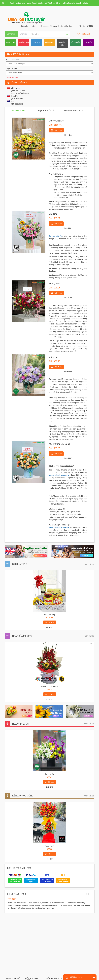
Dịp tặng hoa (23, 42)
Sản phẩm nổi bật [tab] (18, 111)
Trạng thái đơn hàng (49, 26)
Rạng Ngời (49, 846)
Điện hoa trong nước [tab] (74, 111)
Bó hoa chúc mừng (49, 686)
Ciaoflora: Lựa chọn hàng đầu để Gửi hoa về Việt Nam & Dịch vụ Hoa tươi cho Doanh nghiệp (49, 3)
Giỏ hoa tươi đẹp (56, 236)
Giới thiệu (24, 26)
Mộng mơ (53, 357)
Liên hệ (35, 26)
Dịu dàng (53, 214)
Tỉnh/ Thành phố (12, 60)
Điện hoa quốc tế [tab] (46, 111)
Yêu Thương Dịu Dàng (59, 444)
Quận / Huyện (11, 69)
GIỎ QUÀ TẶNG (20, 564)
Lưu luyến (50, 774)
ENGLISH (91, 26)
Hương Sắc (54, 283)
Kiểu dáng (49, 42)
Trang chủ (10, 42)
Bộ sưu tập (75, 42)
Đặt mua (56, 130)
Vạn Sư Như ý (49, 615)
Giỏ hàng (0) (84, 34)
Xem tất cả (89, 564)
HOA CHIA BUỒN (20, 724)
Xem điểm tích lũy (67, 26)
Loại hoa (36, 42)
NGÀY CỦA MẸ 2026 (22, 636)
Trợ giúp (88, 42)
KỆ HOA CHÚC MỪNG (23, 796)
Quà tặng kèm (62, 44)
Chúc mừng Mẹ (56, 121)
